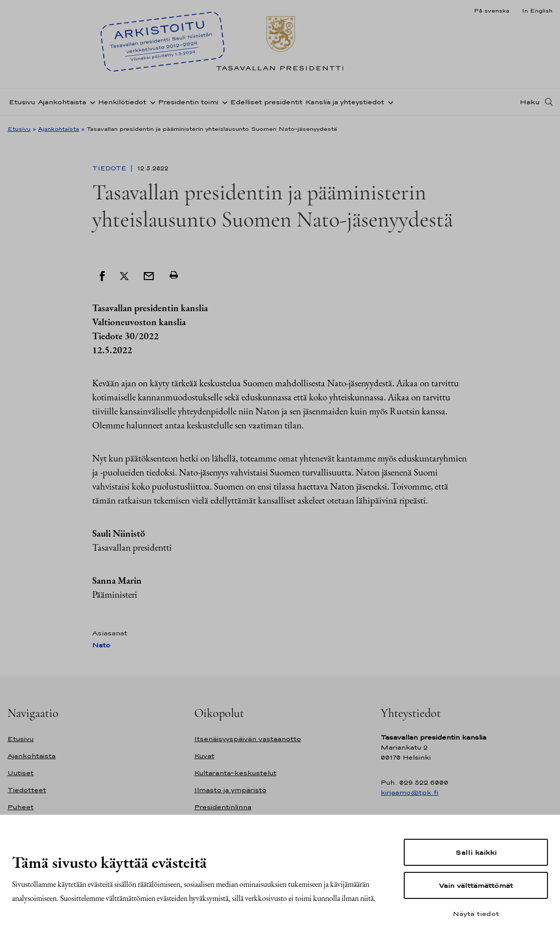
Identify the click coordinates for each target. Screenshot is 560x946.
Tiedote (110, 168)
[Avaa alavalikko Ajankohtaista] (91, 102)
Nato (101, 645)
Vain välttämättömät (476, 885)
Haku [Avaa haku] (530, 102)
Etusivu (22, 102)
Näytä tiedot (476, 913)
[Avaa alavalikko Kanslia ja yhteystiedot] (389, 102)
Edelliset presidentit (266, 102)
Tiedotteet (27, 790)
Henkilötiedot (122, 102)
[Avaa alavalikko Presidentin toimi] (223, 102)
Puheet (21, 807)
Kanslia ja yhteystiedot (345, 102)
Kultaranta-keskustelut (235, 773)
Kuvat (204, 756)
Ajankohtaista (62, 102)
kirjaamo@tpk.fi (409, 792)
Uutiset (21, 773)
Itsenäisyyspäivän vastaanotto (248, 739)
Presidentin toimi (188, 102)
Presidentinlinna (223, 807)
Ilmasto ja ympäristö (230, 790)
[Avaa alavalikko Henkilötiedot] (151, 102)
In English (537, 11)
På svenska (492, 11)
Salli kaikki (476, 852)
